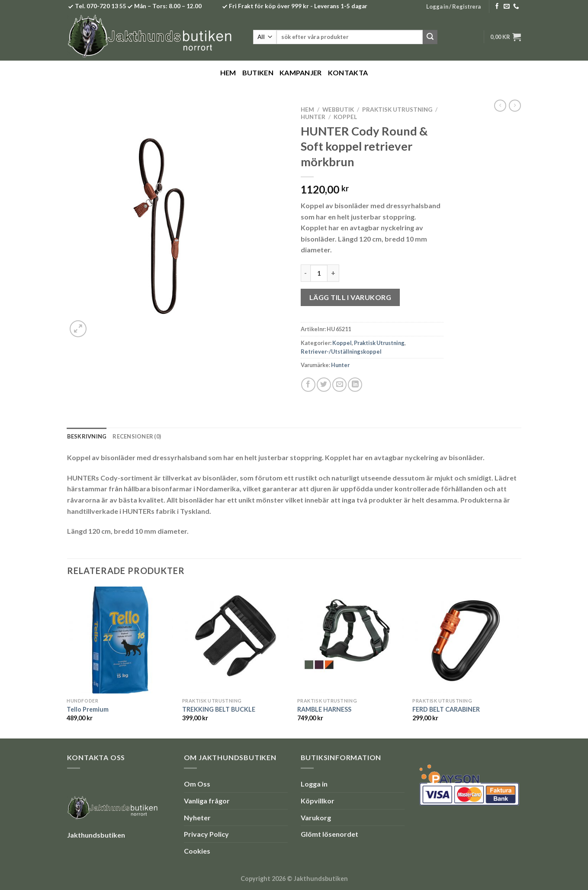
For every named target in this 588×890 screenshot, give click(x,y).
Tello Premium (88, 709)
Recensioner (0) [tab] (137, 436)
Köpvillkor (318, 801)
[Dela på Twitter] (324, 385)
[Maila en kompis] (339, 385)
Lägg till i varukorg (350, 297)
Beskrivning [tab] (87, 436)
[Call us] (516, 7)
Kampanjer (301, 73)
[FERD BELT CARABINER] (466, 640)
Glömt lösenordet (329, 834)
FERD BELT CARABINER (446, 709)
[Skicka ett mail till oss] (507, 7)
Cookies (197, 851)
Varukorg (316, 817)
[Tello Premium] (120, 640)
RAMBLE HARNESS (324, 709)
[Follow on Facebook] (497, 7)
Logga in (314, 784)
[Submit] (430, 37)
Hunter (313, 117)
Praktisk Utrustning (397, 110)
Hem (228, 73)
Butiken (258, 73)
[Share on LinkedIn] (355, 385)
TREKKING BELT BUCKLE (219, 709)
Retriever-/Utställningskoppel (341, 351)
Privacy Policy (206, 834)
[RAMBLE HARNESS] (351, 640)
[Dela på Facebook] (308, 385)
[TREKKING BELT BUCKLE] (236, 640)
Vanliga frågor (207, 801)
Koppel (345, 117)
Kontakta (348, 73)
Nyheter (197, 817)
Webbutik (338, 110)
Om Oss (197, 784)
